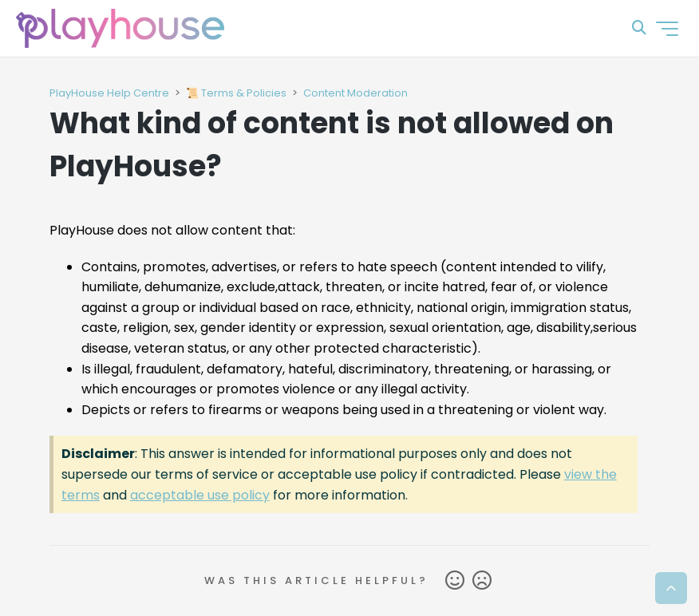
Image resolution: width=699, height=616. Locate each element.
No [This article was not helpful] (482, 581)
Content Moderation (355, 93)
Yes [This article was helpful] (455, 581)
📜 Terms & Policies (236, 93)
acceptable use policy (200, 495)
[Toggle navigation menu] (667, 29)
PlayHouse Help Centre (109, 93)
